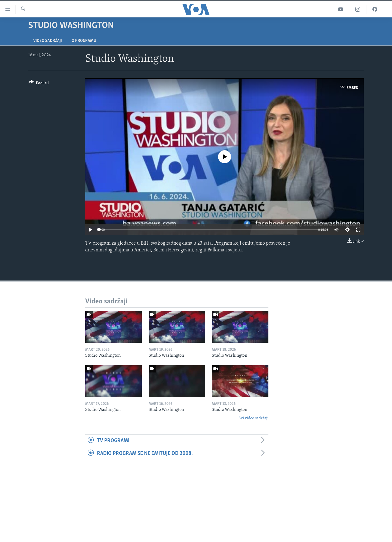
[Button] (39, 84)
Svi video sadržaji (253, 418)
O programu (84, 41)
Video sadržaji (48, 41)
